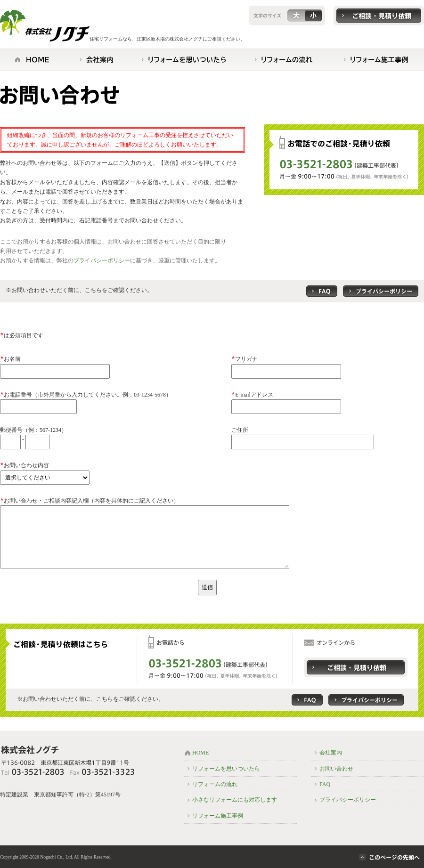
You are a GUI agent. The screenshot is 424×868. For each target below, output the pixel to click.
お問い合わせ (336, 769)
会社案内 (331, 753)
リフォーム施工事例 (218, 816)
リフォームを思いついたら (226, 769)
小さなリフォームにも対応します (235, 800)
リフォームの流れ (215, 784)
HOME (200, 753)
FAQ (325, 784)
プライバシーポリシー (102, 260)
